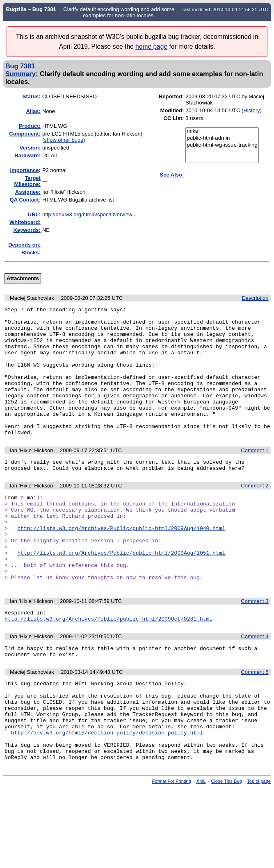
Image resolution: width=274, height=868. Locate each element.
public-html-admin (222, 138)
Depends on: (24, 245)
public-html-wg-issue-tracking (222, 145)
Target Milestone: (27, 181)
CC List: (174, 118)
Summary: (22, 74)
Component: (25, 134)
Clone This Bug (226, 849)
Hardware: (27, 155)
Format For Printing (172, 849)
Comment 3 (255, 648)
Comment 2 (255, 514)
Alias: (33, 111)
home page (151, 46)
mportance (24, 170)
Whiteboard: (25, 222)
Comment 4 (255, 686)
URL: (34, 214)
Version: (30, 148)
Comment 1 (255, 476)
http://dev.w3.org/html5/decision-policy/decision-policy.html (107, 795)
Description (255, 298)
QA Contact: (25, 200)
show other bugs (63, 140)
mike (222, 131)
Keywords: (27, 230)
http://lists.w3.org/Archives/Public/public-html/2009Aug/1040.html (121, 564)
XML (201, 849)
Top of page (259, 849)
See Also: (172, 175)
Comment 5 (255, 724)
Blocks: (31, 253)
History (251, 110)
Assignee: (28, 192)
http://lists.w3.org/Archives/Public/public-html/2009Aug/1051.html (121, 593)
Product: (29, 126)
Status (31, 96)
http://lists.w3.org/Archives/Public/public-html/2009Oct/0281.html (108, 668)
